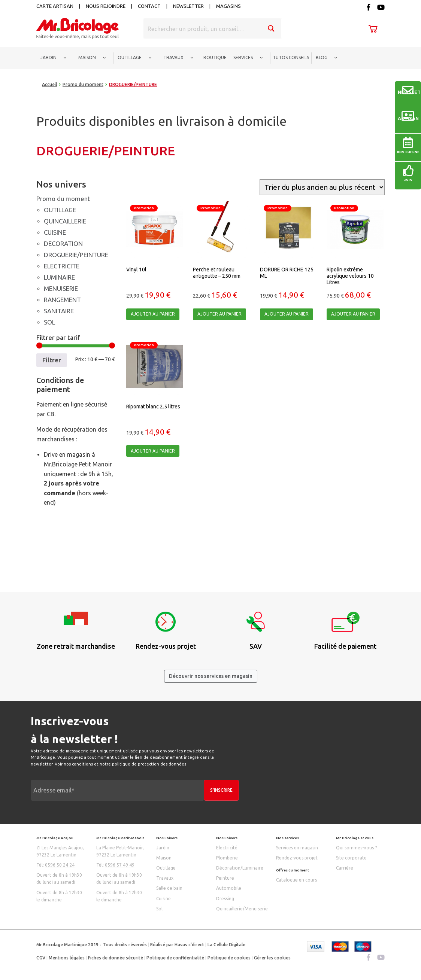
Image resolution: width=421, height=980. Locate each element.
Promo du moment (83, 84)
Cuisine (163, 899)
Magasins (228, 6)
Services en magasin (297, 848)
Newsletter (188, 6)
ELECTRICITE (62, 266)
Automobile (229, 888)
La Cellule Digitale (226, 945)
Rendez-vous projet (297, 858)
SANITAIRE (59, 311)
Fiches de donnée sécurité (116, 958)
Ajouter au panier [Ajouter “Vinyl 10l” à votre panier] (153, 314)
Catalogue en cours (296, 880)
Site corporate (351, 858)
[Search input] (203, 28)
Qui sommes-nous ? (356, 848)
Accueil (49, 84)
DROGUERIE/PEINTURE (76, 255)
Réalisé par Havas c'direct (177, 945)
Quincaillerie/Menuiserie (242, 909)
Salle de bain (169, 888)
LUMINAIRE (59, 277)
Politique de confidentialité (175, 958)
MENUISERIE (61, 288)
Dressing (225, 899)
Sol (159, 909)
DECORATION (63, 244)
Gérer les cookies (272, 958)
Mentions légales (67, 958)
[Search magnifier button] (271, 28)
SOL (49, 322)
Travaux (165, 878)
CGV (41, 958)
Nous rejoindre (106, 6)
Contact (149, 6)
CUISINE (55, 232)
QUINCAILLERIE (65, 221)
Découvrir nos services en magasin (211, 676)
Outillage (166, 868)
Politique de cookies (229, 958)
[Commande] (322, 187)
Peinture (225, 878)
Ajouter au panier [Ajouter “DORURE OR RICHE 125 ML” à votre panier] (287, 314)
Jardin (163, 848)
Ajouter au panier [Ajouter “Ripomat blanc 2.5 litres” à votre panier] (153, 451)
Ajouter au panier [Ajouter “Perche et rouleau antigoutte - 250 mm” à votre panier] (219, 314)
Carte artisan (55, 6)
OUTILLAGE (60, 210)
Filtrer (52, 360)
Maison (164, 858)
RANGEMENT (62, 300)
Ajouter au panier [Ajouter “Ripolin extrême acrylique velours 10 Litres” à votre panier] (353, 314)
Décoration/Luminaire (240, 868)
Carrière (345, 868)
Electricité (227, 848)
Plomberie (227, 858)
